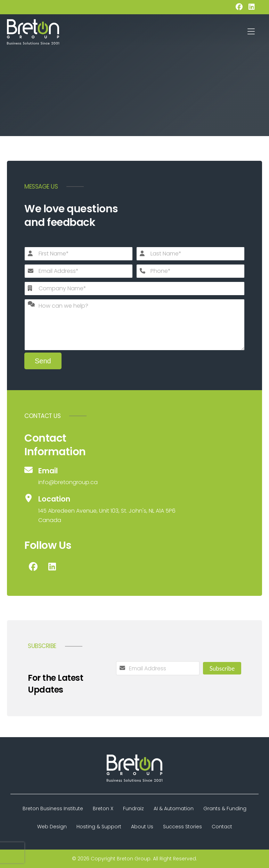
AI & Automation (174, 808)
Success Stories (182, 827)
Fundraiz (133, 808)
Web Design (52, 827)
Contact (222, 827)
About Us (142, 827)
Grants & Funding (225, 808)
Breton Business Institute (53, 808)
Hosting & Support (99, 827)
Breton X (103, 808)
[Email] (134, 476)
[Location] (134, 509)
